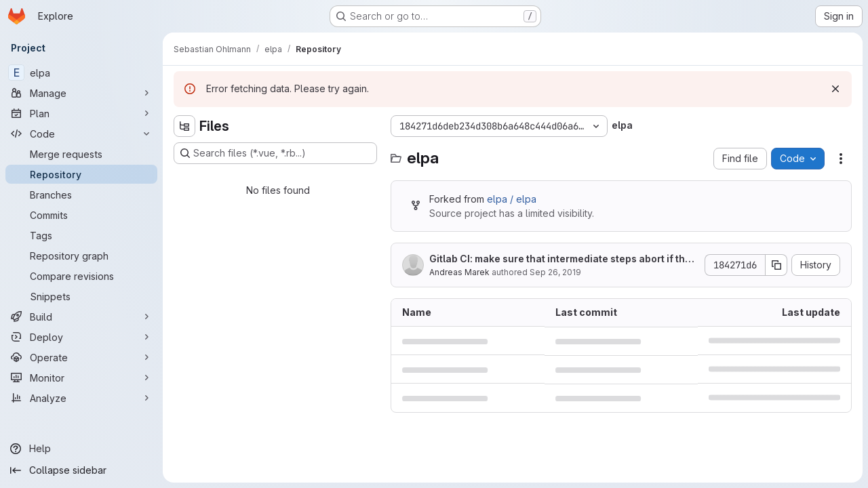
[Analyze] (81, 398)
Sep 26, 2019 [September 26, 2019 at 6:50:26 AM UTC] (555, 272)
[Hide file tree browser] (184, 126)
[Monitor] (81, 378)
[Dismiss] (835, 89)
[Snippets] (81, 296)
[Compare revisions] (81, 276)
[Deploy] (81, 337)
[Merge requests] (81, 154)
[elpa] (81, 73)
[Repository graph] (81, 256)
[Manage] (81, 93)
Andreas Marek (459, 272)
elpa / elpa (512, 199)
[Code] (81, 134)
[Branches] (81, 195)
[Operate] (81, 357)
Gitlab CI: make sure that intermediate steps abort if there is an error (562, 259)
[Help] (81, 449)
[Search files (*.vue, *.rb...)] (275, 153)
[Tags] (81, 235)
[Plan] (81, 113)
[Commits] (81, 215)
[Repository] (81, 174)
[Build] (81, 317)
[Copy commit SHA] (776, 265)
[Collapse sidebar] (81, 470)
